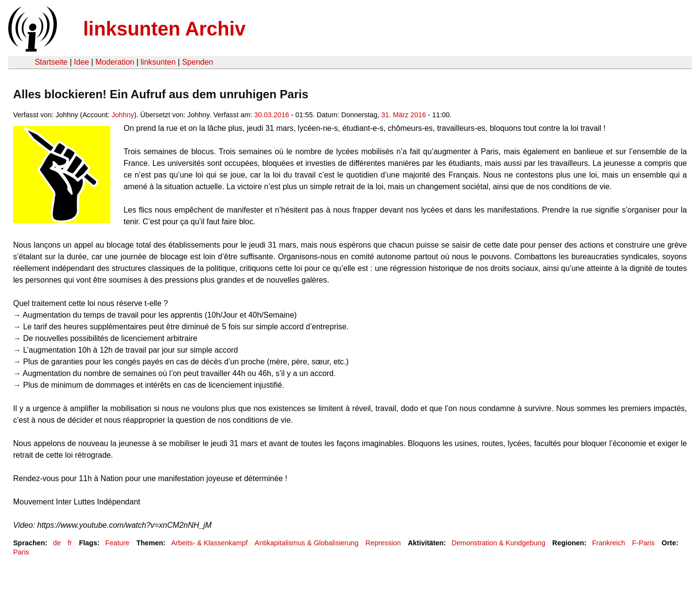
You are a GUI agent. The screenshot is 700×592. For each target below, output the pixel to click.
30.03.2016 (272, 115)
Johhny (122, 115)
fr (70, 543)
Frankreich (609, 543)
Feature (117, 543)
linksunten (158, 62)
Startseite (51, 62)
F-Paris (643, 543)
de (57, 543)
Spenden (197, 62)
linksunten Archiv (164, 29)
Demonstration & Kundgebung (499, 543)
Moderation (115, 62)
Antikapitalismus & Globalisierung (307, 543)
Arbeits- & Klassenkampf (210, 543)
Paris (21, 552)
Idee (81, 62)
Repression (383, 543)
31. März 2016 (403, 115)
